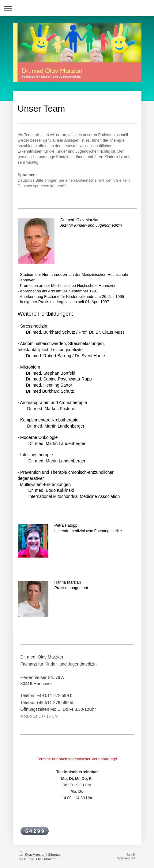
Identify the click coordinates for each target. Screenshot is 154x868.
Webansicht (126, 858)
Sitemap (54, 855)
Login (131, 854)
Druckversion (33, 855)
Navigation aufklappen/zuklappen (77, 8)
